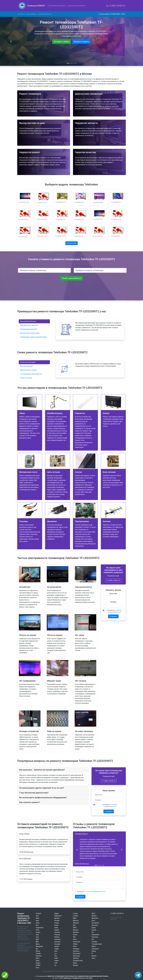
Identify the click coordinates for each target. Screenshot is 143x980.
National (76, 923)
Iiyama (57, 946)
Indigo (57, 949)
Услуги (22, 14)
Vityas (94, 951)
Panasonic (77, 942)
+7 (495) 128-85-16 (116, 6)
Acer (37, 916)
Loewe (75, 913)
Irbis (56, 951)
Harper (57, 930)
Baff (37, 939)
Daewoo (39, 956)
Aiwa (38, 918)
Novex (75, 935)
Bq (37, 949)
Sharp (75, 963)
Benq (38, 944)
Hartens (57, 932)
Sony (93, 921)
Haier (56, 928)
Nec (74, 925)
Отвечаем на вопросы (57, 6)
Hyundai (57, 944)
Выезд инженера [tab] (27, 366)
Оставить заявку (62, 42)
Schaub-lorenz (78, 961)
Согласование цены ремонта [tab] (31, 374)
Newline (76, 932)
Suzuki (94, 930)
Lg (55, 965)
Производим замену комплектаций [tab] (33, 337)
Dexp (38, 961)
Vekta (94, 946)
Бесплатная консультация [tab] (30, 333)
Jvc (56, 953)
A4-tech (38, 913)
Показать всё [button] (72, 243)
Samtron (76, 958)
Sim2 (93, 913)
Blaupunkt (39, 946)
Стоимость (31, 14)
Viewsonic (95, 949)
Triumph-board (97, 944)
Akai (37, 921)
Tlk (93, 939)
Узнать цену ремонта (71, 278)
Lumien (76, 916)
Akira (38, 923)
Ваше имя (113, 594)
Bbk (37, 942)
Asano (38, 932)
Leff (56, 963)
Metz (75, 918)
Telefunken (95, 935)
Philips (75, 944)
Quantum (76, 951)
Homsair (57, 939)
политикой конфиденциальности (96, 892)
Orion (75, 939)
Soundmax (95, 923)
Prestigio (76, 949)
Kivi (56, 956)
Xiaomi (94, 956)
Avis (37, 937)
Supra (94, 928)
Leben (56, 961)
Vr (92, 953)
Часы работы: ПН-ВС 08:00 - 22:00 (112, 14)
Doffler (38, 965)
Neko (75, 928)
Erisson (57, 921)
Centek (38, 953)
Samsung (76, 956)
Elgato (57, 913)
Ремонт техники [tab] (26, 378)
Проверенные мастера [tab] (29, 329)
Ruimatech (77, 953)
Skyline (94, 916)
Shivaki (75, 965)
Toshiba (94, 942)
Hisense (57, 935)
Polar (75, 946)
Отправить (113, 616)
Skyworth (95, 918)
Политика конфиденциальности (91, 971)
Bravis (38, 951)
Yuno (93, 958)
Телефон (113, 602)
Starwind (95, 925)
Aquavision (40, 928)
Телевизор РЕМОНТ (36, 6)
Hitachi (57, 937)
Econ (38, 968)
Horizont (57, 942)
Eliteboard (58, 916)
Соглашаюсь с (114, 611)
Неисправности (45, 14)
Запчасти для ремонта (77, 6)
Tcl (93, 932)
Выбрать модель (81, 42)
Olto (74, 937)
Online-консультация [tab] (28, 362)
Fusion (57, 923)
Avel (37, 935)
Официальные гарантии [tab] (29, 325)
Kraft (56, 958)
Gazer (56, 925)
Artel (37, 930)
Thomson (95, 937)
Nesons (76, 930)
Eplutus (57, 918)
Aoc (37, 925)
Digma (38, 963)
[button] (77, 850)
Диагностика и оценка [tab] (29, 370)
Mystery (76, 921)
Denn (38, 958)
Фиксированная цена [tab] (28, 321)
